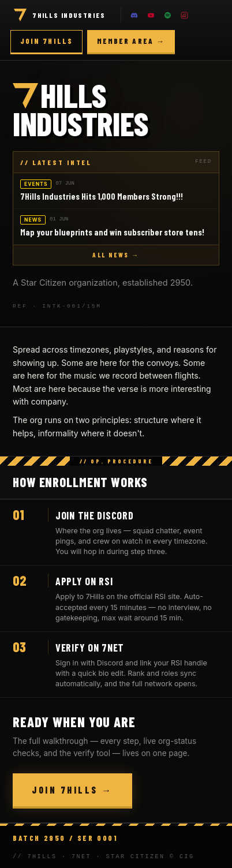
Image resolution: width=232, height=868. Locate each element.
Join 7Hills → (72, 790)
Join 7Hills (46, 41)
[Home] (20, 15)
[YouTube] (151, 15)
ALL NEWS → (116, 255)
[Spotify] (168, 15)
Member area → (131, 41)
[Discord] (134, 15)
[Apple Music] (185, 15)
